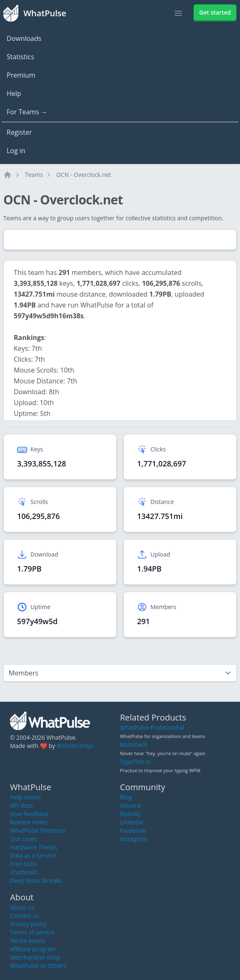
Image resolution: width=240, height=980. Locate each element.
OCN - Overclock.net (84, 175)
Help (14, 93)
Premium (21, 75)
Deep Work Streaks (36, 880)
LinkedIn (132, 822)
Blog (126, 797)
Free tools (23, 864)
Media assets (28, 941)
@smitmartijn (75, 746)
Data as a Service (33, 855)
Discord (130, 805)
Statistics (20, 57)
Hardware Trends (34, 847)
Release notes (29, 822)
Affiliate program (33, 949)
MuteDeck (134, 744)
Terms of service (32, 932)
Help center (26, 797)
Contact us (24, 916)
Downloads (24, 38)
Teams (34, 175)
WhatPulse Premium (38, 830)
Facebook (133, 830)
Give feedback (29, 814)
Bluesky (130, 814)
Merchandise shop (35, 957)
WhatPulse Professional (152, 727)
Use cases (23, 839)
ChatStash (24, 872)
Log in (16, 151)
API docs (21, 805)
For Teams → (27, 112)
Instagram (134, 839)
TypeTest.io (135, 762)
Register (19, 132)
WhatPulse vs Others (38, 966)
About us (22, 907)
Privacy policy (28, 924)
